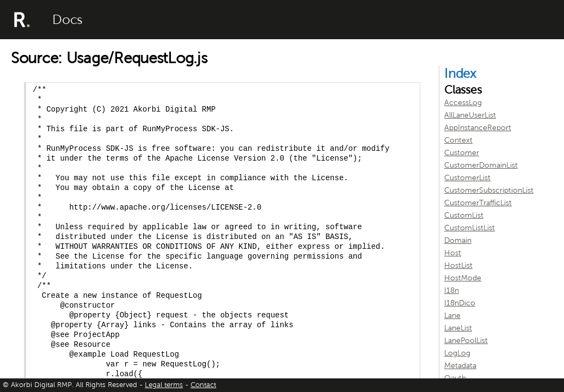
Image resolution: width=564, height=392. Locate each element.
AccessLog (463, 103)
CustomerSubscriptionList (489, 190)
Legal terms (164, 385)
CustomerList (467, 178)
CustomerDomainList (481, 165)
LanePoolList (466, 341)
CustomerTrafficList (478, 203)
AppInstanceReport (478, 128)
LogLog (457, 353)
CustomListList (470, 228)
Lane (452, 316)
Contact (203, 385)
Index (460, 73)
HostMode (463, 278)
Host (453, 253)
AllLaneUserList (470, 115)
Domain (458, 240)
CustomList (464, 215)
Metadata (460, 366)
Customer (462, 153)
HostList (458, 265)
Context (458, 140)
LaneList (458, 328)
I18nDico (460, 303)
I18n (452, 290)
